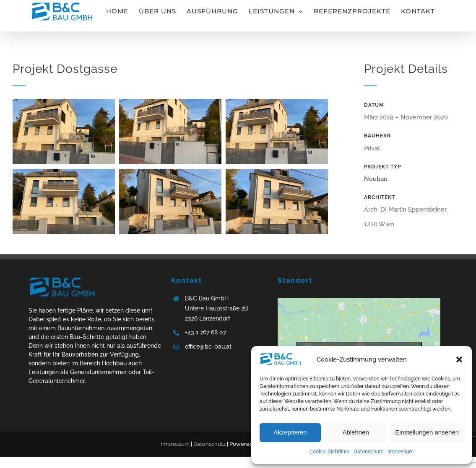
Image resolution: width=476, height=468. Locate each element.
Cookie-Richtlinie (329, 452)
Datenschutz (368, 452)
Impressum (401, 452)
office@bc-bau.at (208, 346)
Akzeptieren (290, 432)
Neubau (376, 179)
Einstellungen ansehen (427, 432)
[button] (459, 359)
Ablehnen (355, 432)
